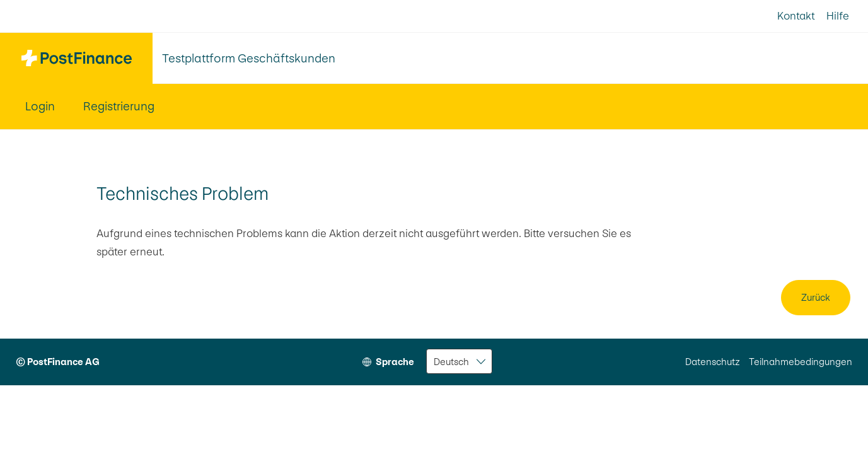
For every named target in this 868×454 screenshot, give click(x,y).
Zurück (816, 297)
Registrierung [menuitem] (119, 106)
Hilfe (838, 16)
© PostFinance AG (58, 362)
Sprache (395, 362)
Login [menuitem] (40, 106)
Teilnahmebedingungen (801, 362)
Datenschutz (713, 362)
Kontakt (796, 16)
